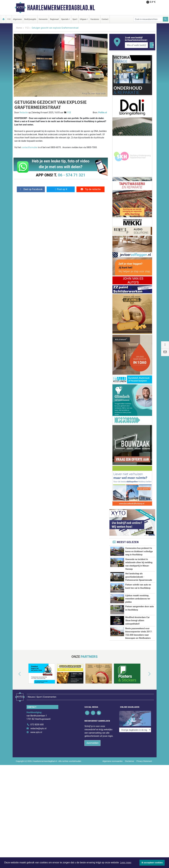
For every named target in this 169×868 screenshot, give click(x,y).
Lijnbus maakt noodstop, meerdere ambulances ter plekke (138, 599)
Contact (105, 19)
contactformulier (29, 147)
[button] (16, 674)
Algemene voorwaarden (112, 757)
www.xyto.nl (36, 728)
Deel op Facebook (31, 189)
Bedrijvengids (30, 19)
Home (19, 28)
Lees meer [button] (126, 863)
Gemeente (43, 19)
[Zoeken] (166, 19)
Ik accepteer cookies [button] (152, 863)
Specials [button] (65, 19)
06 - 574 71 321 (72, 175)
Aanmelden (92, 739)
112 (9, 19)
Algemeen (17, 19)
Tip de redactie (90, 189)
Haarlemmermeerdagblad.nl (61, 8)
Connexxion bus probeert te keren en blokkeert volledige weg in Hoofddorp (139, 551)
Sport (75, 19)
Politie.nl (102, 113)
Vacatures (95, 19)
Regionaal (54, 19)
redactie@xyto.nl (38, 724)
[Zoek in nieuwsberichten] (148, 19)
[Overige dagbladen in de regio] (135, 714)
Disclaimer (130, 757)
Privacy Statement (144, 757)
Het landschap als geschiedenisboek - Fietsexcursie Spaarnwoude (139, 577)
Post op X (61, 189)
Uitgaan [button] (83, 19)
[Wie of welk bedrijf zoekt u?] (136, 45)
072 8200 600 (37, 721)
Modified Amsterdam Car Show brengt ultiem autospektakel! (138, 621)
